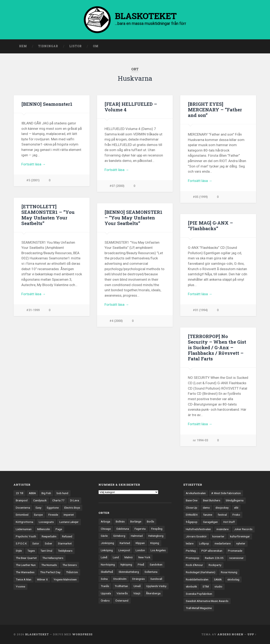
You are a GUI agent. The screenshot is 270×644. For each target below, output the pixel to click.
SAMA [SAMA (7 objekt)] (218, 579)
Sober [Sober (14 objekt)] (49, 543)
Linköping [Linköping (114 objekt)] (107, 550)
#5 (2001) (33, 180)
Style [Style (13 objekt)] (19, 551)
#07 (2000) (117, 186)
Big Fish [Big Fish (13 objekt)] (46, 493)
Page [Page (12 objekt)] (59, 529)
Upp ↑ (252, 634)
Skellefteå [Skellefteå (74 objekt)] (107, 572)
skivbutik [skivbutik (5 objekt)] (191, 586)
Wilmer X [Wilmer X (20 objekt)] (42, 579)
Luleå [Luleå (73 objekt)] (104, 557)
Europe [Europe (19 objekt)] (38, 515)
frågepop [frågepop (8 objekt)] (192, 522)
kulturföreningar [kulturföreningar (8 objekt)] (240, 536)
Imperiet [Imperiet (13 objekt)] (69, 515)
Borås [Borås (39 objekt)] (150, 521)
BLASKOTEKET (37, 634)
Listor (75, 46)
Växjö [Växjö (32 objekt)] (137, 593)
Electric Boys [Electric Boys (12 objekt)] (72, 508)
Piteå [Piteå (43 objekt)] (141, 565)
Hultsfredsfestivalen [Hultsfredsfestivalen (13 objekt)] (198, 529)
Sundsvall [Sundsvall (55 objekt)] (156, 579)
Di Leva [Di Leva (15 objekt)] (75, 500)
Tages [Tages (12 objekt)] (31, 551)
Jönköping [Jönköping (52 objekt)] (107, 543)
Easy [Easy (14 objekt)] (38, 508)
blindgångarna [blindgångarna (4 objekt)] (235, 500)
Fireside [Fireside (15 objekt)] (53, 515)
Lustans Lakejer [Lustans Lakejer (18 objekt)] (69, 522)
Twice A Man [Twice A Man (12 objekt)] (24, 579)
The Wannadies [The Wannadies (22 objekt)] (25, 572)
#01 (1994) (200, 310)
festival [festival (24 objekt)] (222, 515)
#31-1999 (33, 310)
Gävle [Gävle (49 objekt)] (104, 536)
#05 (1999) (200, 197)
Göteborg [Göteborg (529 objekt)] (119, 536)
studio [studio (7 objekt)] (218, 586)
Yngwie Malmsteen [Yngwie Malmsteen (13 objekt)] (65, 579)
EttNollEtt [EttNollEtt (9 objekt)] (192, 515)
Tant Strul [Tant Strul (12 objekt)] (46, 551)
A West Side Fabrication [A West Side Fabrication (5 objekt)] (226, 493)
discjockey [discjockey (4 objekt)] (222, 508)
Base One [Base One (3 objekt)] (192, 500)
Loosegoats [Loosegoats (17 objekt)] (46, 522)
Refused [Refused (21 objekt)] (67, 536)
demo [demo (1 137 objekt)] (206, 508)
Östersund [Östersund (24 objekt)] (122, 601)
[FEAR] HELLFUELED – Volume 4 (131, 107)
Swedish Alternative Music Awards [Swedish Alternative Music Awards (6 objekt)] (207, 601)
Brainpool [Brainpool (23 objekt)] (22, 500)
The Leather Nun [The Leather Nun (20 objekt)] (26, 565)
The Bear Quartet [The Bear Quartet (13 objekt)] (26, 558)
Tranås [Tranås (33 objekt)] (105, 586)
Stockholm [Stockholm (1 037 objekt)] (120, 579)
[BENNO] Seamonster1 (47, 104)
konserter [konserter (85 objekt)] (218, 536)
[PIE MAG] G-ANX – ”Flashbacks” (210, 226)
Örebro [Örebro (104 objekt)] (105, 601)
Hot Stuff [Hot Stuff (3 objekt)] (229, 522)
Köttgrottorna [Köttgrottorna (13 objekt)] (24, 522)
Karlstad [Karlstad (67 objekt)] (125, 543)
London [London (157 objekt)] (140, 550)
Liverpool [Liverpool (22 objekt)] (124, 550)
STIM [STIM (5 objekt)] (206, 586)
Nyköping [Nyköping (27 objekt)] (126, 565)
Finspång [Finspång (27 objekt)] (157, 529)
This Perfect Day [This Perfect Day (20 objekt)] (50, 572)
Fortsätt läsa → (33, 164)
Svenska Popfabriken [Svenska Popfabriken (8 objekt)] (199, 594)
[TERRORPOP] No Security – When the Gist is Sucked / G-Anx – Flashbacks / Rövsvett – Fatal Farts (217, 347)
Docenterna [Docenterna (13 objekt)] (23, 508)
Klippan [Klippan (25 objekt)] (140, 543)
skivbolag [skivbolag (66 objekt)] (233, 579)
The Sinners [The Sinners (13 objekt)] (70, 565)
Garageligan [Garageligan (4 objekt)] (210, 522)
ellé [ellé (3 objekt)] (236, 508)
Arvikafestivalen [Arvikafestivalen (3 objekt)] (196, 493)
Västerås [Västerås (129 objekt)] (122, 593)
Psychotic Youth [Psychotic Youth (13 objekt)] (26, 536)
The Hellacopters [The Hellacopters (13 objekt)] (53, 558)
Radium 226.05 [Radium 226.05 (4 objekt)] (214, 558)
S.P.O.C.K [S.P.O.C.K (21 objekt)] (21, 543)
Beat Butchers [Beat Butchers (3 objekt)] (212, 500)
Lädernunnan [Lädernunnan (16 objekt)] (24, 529)
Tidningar (48, 46)
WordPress (82, 634)
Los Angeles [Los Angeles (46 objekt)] (158, 550)
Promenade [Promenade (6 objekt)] (235, 551)
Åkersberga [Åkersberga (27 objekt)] (153, 593)
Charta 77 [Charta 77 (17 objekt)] (58, 500)
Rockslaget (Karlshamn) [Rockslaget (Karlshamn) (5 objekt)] (201, 572)
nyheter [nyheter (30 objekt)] (241, 543)
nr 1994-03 (200, 440)
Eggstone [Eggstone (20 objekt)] (53, 508)
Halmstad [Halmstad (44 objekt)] (137, 536)
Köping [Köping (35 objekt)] (155, 543)
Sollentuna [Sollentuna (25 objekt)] (151, 572)
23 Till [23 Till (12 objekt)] (19, 493)
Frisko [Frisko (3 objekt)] (236, 515)
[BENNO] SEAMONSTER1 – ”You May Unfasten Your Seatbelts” (133, 218)
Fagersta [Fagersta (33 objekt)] (140, 529)
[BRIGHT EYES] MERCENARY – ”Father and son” (215, 110)
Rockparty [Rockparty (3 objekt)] (215, 565)
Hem (23, 46)
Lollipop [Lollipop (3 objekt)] (204, 543)
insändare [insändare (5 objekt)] (223, 529)
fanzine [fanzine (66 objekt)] (208, 515)
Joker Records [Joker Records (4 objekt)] (243, 529)
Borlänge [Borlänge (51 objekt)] (136, 521)
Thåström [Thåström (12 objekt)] (72, 572)
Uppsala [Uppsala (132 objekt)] (106, 593)
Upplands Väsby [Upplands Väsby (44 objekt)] (156, 586)
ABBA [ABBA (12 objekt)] (32, 493)
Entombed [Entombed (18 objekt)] (22, 515)
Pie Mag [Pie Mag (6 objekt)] (191, 551)
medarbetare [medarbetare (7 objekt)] (223, 543)
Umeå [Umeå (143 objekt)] (137, 586)
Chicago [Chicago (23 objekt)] (106, 529)
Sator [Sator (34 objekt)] (36, 543)
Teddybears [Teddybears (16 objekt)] (65, 551)
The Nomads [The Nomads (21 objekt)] (49, 565)
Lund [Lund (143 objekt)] (116, 557)
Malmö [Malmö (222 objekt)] (129, 557)
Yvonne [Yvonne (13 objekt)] (20, 586)
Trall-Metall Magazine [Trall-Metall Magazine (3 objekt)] (199, 608)
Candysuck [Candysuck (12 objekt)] (40, 500)
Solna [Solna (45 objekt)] (104, 579)
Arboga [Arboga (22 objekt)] (105, 521)
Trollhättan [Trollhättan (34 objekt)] (121, 586)
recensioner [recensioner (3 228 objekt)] (236, 558)
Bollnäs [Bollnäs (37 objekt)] (120, 521)
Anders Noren (230, 634)
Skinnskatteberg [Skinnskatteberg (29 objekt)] (129, 572)
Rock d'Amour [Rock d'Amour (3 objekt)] (194, 565)
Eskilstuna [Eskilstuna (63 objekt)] (123, 529)
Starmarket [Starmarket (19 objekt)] (65, 543)
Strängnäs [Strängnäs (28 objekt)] (138, 579)
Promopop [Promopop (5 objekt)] (193, 558)
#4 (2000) (116, 321)
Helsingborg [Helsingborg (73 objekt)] (156, 536)
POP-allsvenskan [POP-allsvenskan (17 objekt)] (212, 551)
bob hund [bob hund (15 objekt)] (62, 493)
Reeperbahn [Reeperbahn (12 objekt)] (49, 536)
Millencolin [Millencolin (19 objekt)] (44, 529)
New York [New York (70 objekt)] (144, 557)
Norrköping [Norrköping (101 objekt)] (108, 565)
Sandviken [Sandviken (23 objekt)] (156, 565)
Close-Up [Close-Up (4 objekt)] (192, 508)
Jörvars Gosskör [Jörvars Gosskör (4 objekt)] (196, 536)
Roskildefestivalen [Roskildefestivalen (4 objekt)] (197, 579)
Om (96, 46)
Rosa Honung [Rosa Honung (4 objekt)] (229, 572)
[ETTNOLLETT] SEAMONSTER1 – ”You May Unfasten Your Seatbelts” (48, 215)
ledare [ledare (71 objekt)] (190, 543)
